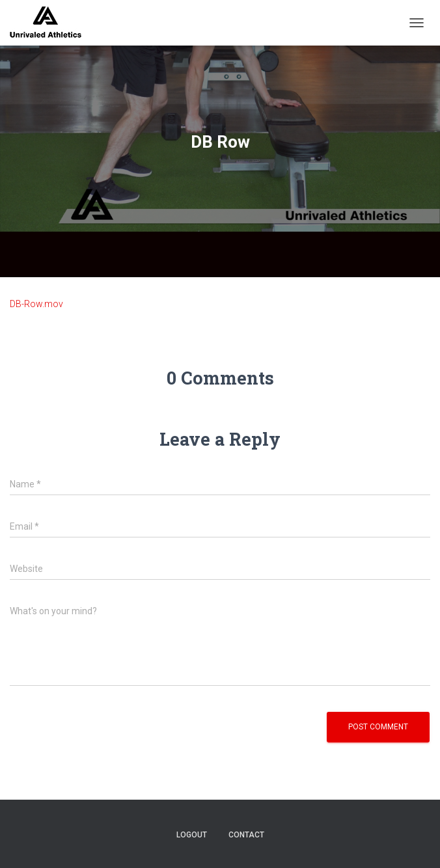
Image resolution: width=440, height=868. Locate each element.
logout (192, 835)
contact (246, 835)
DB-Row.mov (36, 304)
